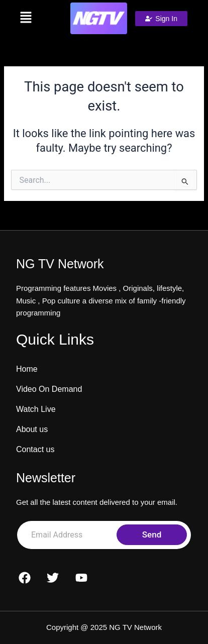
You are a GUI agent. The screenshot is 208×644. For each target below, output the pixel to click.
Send (152, 534)
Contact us (35, 449)
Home (27, 369)
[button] (26, 18)
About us (32, 429)
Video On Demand (49, 389)
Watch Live (36, 409)
